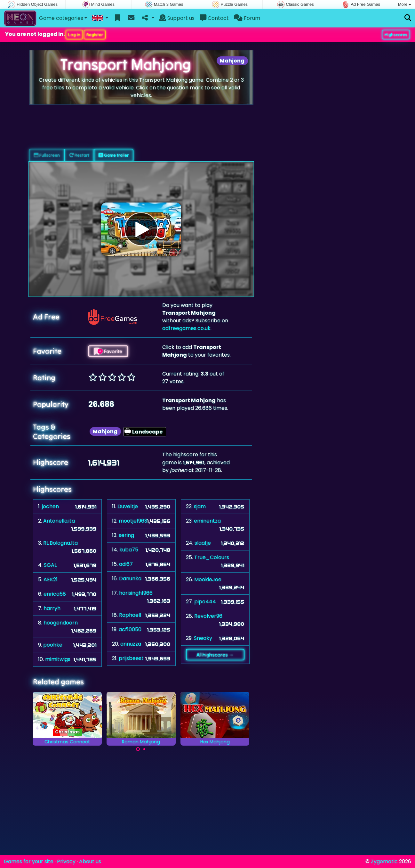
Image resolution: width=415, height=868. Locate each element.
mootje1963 (133, 521)
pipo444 (205, 602)
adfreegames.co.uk (186, 328)
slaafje (203, 543)
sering (126, 535)
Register (95, 35)
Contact (214, 18)
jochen (50, 506)
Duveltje (128, 506)
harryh (52, 608)
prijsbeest (131, 658)
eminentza (207, 521)
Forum (247, 18)
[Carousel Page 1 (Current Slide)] (138, 749)
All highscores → (215, 655)
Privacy (66, 861)
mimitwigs (58, 659)
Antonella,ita (59, 521)
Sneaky (203, 638)
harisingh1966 (136, 593)
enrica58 (55, 594)
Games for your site (29, 861)
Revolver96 (208, 616)
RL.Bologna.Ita (60, 543)
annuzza (131, 644)
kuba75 (129, 550)
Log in (74, 35)
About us (90, 861)
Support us (177, 18)
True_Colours (212, 557)
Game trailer (114, 155)
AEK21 (51, 579)
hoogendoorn (61, 623)
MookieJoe (208, 579)
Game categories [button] (61, 18)
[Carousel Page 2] (144, 749)
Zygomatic (384, 861)
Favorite (108, 351)
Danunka (130, 579)
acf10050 (130, 629)
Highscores (396, 35)
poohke (53, 645)
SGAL (50, 565)
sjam (200, 506)
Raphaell (130, 615)
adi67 (126, 564)
